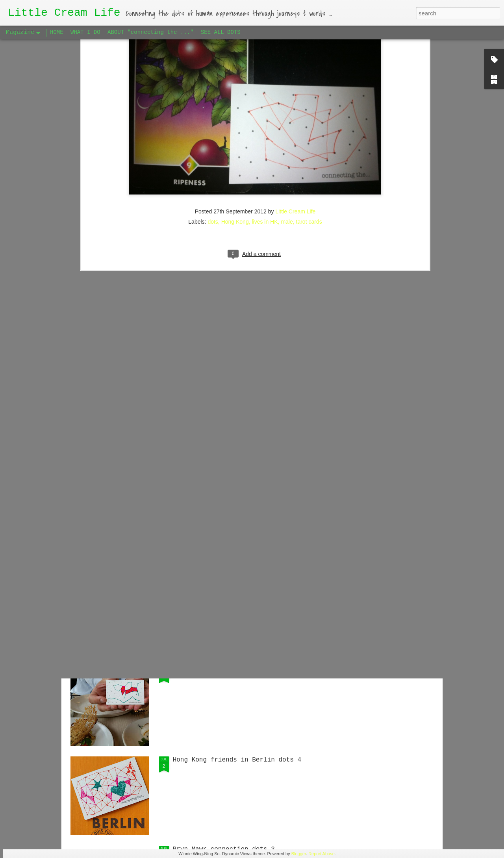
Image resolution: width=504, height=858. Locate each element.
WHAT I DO (85, 32)
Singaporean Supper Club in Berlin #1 (241, 492)
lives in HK (265, 104)
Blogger (299, 854)
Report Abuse (321, 854)
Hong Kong (235, 104)
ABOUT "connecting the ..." (150, 32)
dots (213, 104)
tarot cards (309, 104)
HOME (57, 32)
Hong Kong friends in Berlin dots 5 (237, 581)
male (287, 104)
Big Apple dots (199, 671)
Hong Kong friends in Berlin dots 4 (237, 760)
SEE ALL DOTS (221, 32)
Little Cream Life (295, 94)
